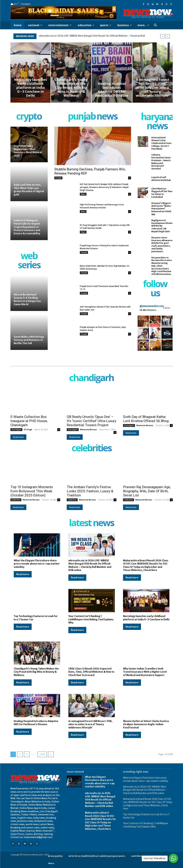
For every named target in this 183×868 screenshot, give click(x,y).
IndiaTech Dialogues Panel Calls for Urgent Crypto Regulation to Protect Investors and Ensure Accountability (27, 227)
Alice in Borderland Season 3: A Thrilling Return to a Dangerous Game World (27, 299)
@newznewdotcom (152, 306)
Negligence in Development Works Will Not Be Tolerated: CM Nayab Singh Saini (162, 226)
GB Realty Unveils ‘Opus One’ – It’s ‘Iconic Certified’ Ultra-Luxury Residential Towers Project (91, 421)
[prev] (162, 36)
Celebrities (16, 500)
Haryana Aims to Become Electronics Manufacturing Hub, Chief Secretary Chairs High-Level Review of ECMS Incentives (162, 266)
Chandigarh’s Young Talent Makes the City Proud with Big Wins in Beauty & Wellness (36, 672)
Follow (167, 308)
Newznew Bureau (88, 429)
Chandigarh (16, 430)
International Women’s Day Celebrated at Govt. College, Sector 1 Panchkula (162, 143)
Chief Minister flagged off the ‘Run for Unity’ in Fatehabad (162, 193)
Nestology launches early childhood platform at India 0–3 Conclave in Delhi (146, 618)
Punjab (58, 178)
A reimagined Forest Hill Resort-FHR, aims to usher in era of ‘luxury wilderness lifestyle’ (90, 724)
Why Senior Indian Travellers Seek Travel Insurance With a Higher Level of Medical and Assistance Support (145, 672)
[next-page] (51, 754)
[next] (168, 36)
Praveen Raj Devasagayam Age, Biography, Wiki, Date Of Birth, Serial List (147, 491)
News (83, 194)
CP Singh (28, 429)
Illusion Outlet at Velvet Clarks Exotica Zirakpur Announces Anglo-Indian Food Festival (146, 724)
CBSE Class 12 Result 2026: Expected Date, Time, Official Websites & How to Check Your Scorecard (91, 672)
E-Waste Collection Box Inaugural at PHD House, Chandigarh (29, 421)
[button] (156, 25)
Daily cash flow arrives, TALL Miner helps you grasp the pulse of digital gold (29, 190)
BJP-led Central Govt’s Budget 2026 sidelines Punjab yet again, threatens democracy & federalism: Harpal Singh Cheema (104, 187)
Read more (18, 437)
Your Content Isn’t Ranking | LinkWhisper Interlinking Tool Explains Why (91, 619)
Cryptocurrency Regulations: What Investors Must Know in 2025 (28, 151)
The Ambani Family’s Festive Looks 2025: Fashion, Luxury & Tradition (90, 491)
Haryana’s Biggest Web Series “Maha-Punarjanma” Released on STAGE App (161, 209)
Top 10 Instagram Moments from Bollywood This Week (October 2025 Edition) (32, 491)
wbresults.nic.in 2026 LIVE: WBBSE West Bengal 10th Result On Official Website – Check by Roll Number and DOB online (90, 565)
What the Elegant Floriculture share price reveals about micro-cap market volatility (86, 36)
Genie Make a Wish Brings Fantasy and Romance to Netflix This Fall (29, 340)
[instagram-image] (143, 321)
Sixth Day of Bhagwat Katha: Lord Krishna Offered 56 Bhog (146, 419)
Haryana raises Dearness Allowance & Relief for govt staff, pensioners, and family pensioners (162, 244)
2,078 (42, 754)
